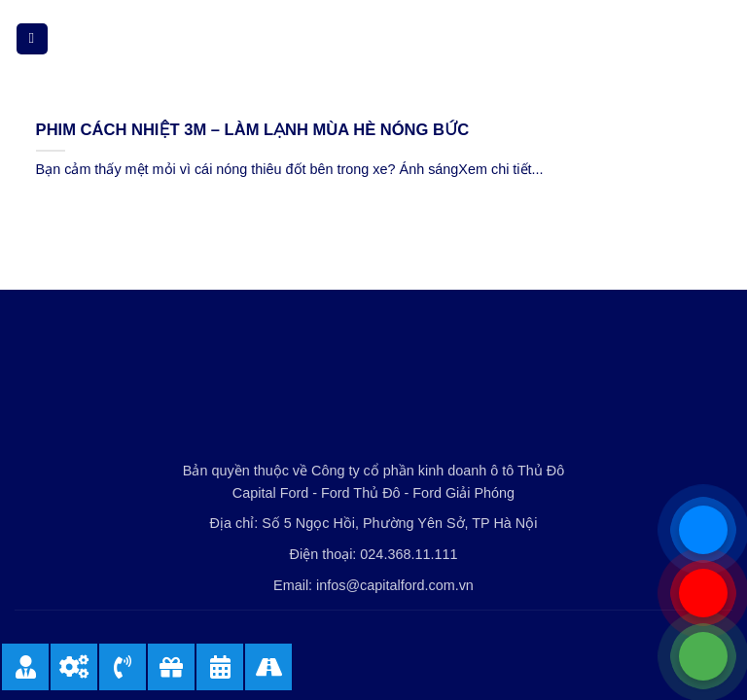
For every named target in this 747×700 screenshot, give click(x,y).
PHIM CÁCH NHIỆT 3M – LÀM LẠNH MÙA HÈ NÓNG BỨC (253, 130)
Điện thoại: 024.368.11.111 (374, 554)
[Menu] (32, 39)
